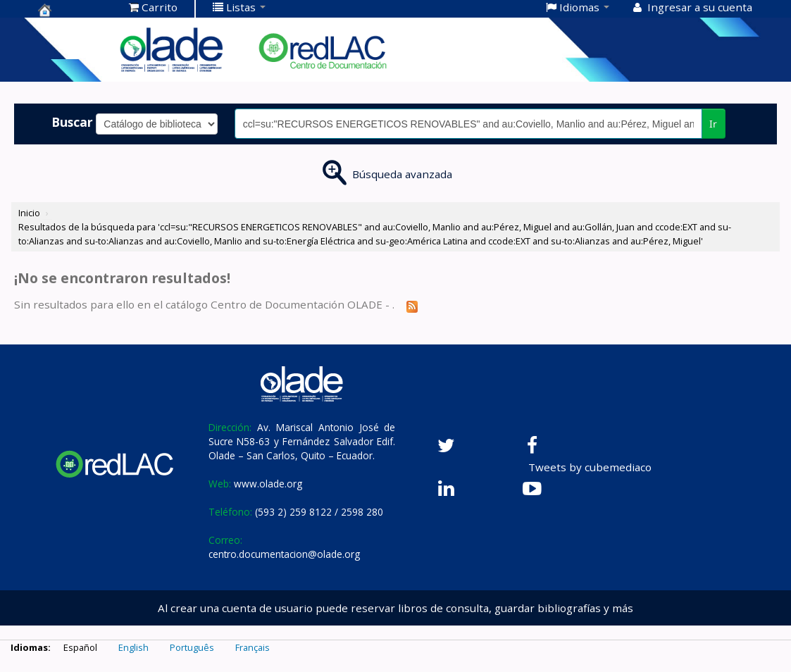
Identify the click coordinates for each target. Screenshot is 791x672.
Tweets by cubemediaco (590, 467)
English (133, 647)
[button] (153, 7)
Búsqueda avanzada (402, 174)
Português (192, 647)
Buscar (72, 122)
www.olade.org (268, 484)
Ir (713, 124)
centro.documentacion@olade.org (284, 554)
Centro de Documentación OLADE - (73, 10)
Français (253, 647)
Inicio (29, 213)
